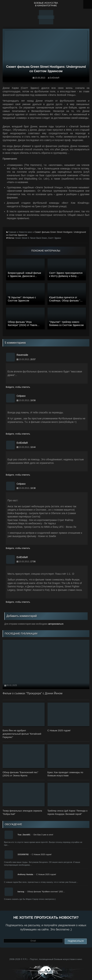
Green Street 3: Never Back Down (31, 238)
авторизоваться (56, 624)
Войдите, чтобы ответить (18, 387)
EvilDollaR (55, 78)
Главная (12, 232)
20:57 (33, 359)
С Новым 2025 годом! (42, 854)
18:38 (33, 488)
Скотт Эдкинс (55, 238)
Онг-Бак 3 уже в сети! (43, 835)
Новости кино (25, 232)
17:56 (33, 562)
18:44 (33, 447)
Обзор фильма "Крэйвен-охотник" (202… (46, 892)
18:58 (33, 400)
